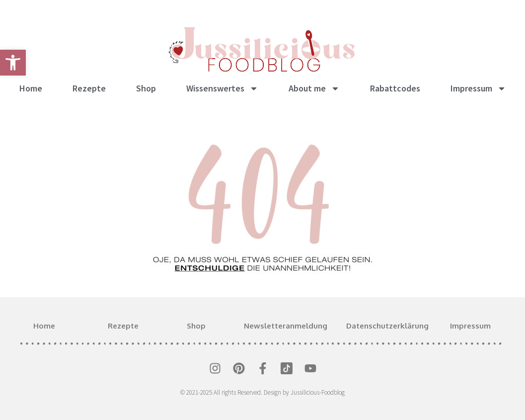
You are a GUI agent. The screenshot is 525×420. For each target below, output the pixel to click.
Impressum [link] (478, 88)
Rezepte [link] (89, 88)
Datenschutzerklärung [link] (387, 326)
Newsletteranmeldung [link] (286, 326)
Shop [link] (146, 88)
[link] (13, 63)
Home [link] (31, 88)
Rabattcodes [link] (395, 88)
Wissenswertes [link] (222, 88)
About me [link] (314, 88)
